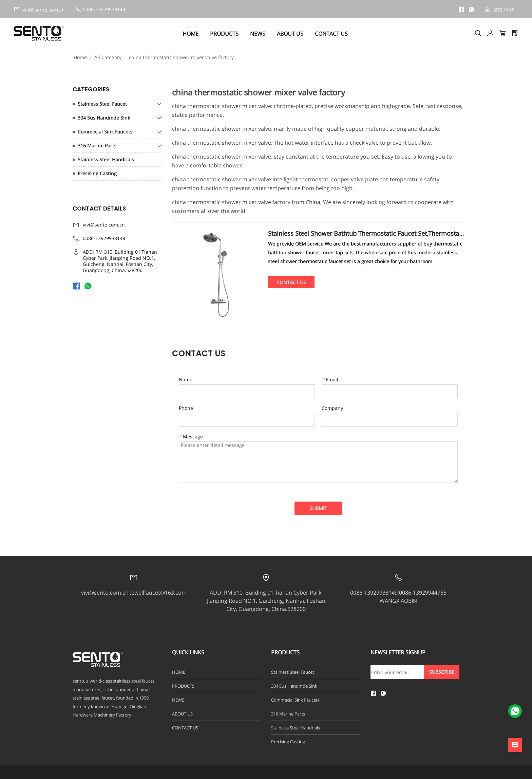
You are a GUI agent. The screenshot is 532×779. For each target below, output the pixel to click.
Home (80, 57)
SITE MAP (500, 10)
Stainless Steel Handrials (106, 159)
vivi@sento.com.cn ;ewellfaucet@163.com (134, 593)
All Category (108, 57)
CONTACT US (332, 34)
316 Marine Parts (97, 146)
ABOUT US (291, 34)
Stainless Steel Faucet (102, 104)
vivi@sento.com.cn (39, 10)
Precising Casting (97, 173)
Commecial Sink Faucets (105, 132)
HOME (192, 34)
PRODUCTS (225, 34)
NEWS (259, 34)
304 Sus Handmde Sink (104, 118)
